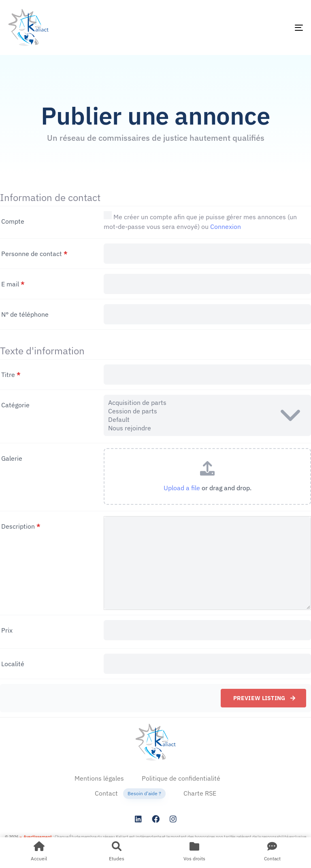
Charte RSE (200, 793)
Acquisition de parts (207, 403)
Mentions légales (99, 778)
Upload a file (182, 488)
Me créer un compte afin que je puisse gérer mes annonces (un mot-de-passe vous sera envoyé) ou (200, 221)
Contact (130, 794)
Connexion (226, 227)
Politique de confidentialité (181, 778)
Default (207, 420)
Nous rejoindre (207, 428)
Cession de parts (207, 411)
